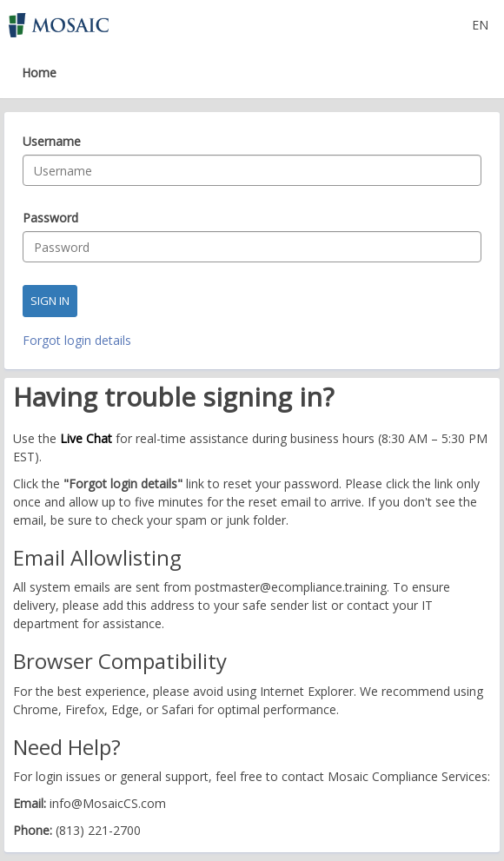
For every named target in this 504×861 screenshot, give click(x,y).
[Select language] (480, 24)
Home (39, 73)
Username (52, 142)
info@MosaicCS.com (108, 803)
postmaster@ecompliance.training (291, 587)
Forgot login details (77, 340)
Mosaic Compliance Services (408, 776)
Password (50, 218)
